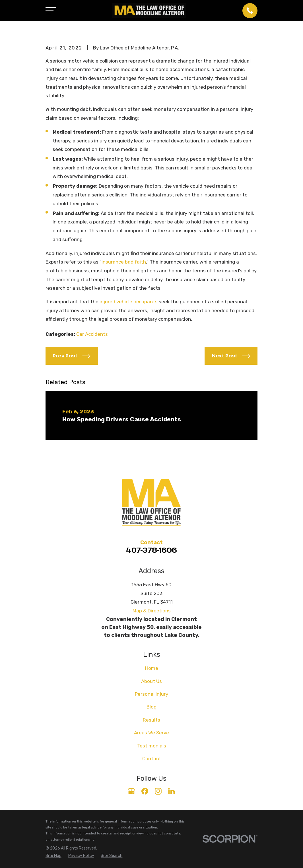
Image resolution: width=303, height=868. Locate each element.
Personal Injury (151, 694)
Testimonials (152, 746)
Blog (151, 707)
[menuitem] (53, 856)
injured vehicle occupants (129, 302)
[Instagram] (158, 791)
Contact (152, 759)
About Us (151, 681)
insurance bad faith (124, 262)
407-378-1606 (151, 550)
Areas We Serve (151, 733)
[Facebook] (145, 791)
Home (152, 668)
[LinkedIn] (172, 791)
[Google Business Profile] (131, 791)
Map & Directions (152, 611)
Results (151, 720)
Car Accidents (92, 334)
